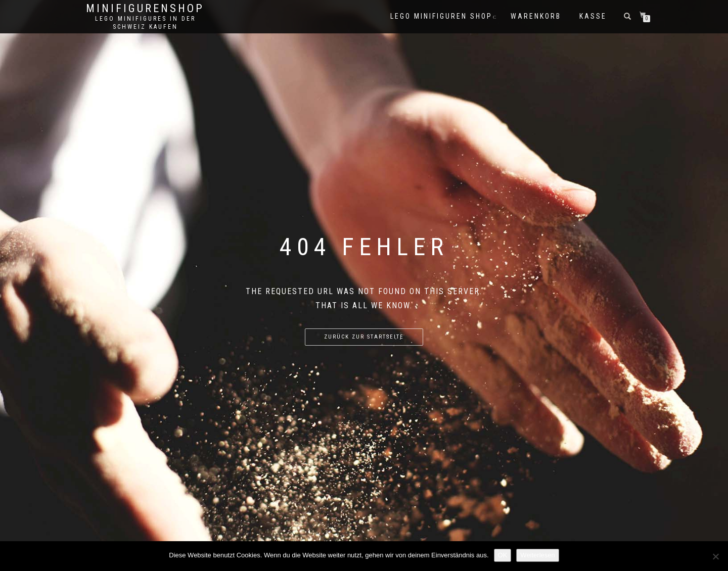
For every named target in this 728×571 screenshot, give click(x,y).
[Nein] (715, 556)
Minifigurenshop (145, 9)
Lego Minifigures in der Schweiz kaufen (145, 23)
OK (503, 555)
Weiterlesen (537, 555)
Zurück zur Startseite (364, 337)
